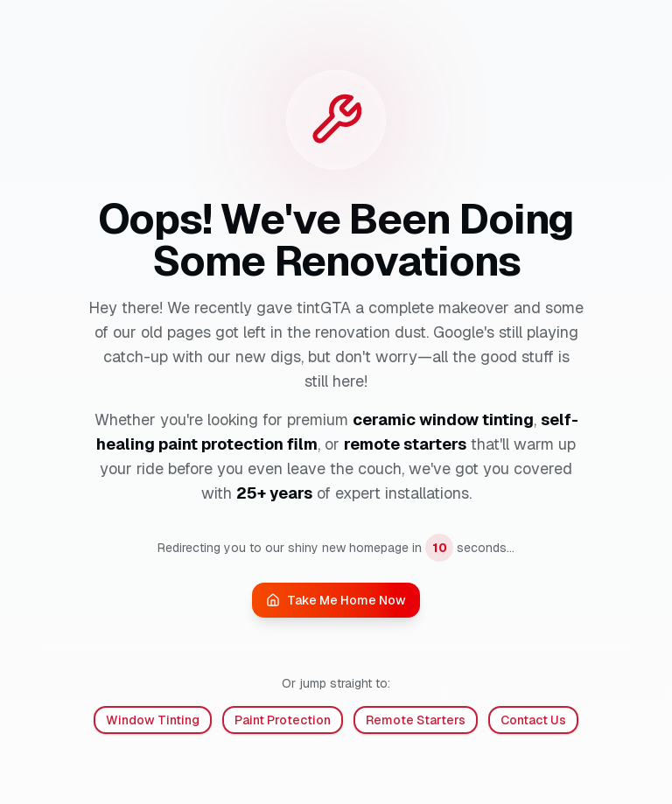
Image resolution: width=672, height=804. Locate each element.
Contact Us (533, 720)
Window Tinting (153, 720)
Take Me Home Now (336, 600)
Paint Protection (283, 720)
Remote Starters (416, 720)
